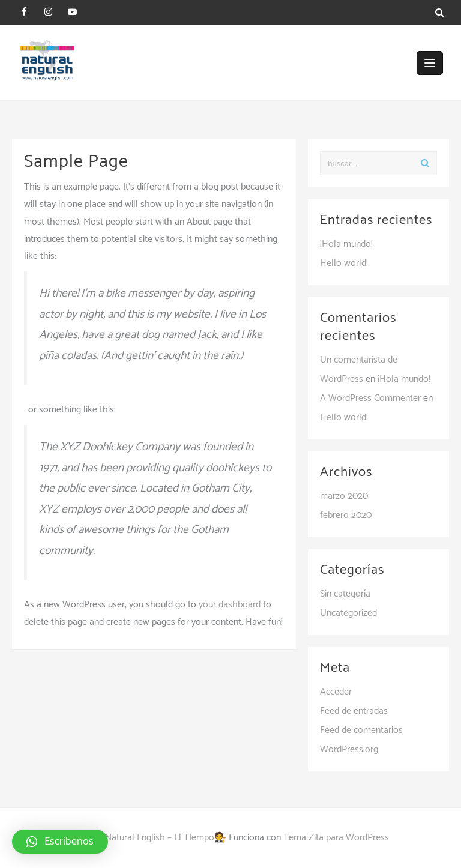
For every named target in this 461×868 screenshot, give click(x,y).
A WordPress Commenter (370, 398)
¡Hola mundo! (346, 244)
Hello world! (344, 263)
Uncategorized (348, 613)
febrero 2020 (346, 515)
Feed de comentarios (361, 730)
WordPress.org (349, 749)
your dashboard (230, 605)
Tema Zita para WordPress (336, 838)
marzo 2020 (344, 496)
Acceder (336, 692)
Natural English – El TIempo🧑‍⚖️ (166, 838)
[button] (60, 842)
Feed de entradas (354, 711)
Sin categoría (345, 594)
